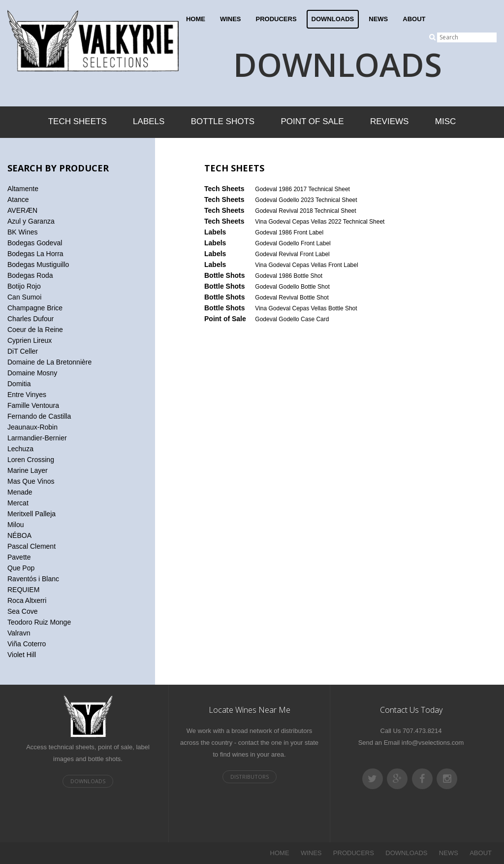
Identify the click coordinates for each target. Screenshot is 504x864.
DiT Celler (23, 351)
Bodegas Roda (30, 275)
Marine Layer (28, 470)
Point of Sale (312, 121)
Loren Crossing (31, 460)
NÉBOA (19, 535)
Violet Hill (22, 655)
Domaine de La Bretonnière (49, 362)
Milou (16, 525)
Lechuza (20, 449)
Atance (18, 199)
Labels (149, 121)
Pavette (19, 557)
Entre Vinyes (27, 395)
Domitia (19, 384)
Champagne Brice (35, 308)
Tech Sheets (78, 121)
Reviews (389, 121)
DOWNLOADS (333, 19)
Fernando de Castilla (39, 416)
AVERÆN (22, 210)
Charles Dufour (31, 319)
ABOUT (414, 19)
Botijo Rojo (24, 286)
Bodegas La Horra (35, 254)
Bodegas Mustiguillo (38, 265)
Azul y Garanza (31, 221)
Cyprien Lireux (30, 340)
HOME (196, 19)
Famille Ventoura (33, 405)
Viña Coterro (27, 644)
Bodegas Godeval (35, 243)
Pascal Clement (31, 546)
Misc (446, 121)
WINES (231, 19)
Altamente (23, 189)
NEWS (378, 19)
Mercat (18, 503)
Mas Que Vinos (31, 481)
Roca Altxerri (27, 600)
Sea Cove (22, 611)
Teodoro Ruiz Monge (39, 622)
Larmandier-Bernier (37, 438)
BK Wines (22, 232)
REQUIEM (23, 590)
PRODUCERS (276, 19)
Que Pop (21, 568)
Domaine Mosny (32, 373)
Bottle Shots (223, 121)
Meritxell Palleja (31, 514)
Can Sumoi (24, 297)
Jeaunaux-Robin (32, 427)
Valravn (19, 633)
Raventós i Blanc (33, 579)
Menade (20, 492)
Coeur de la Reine (35, 330)
